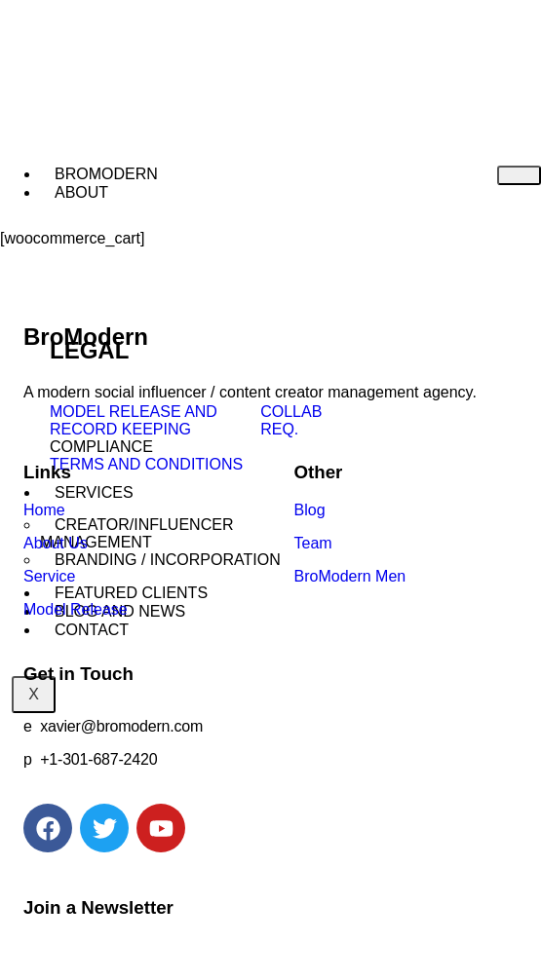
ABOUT (81, 192)
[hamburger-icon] (519, 175)
